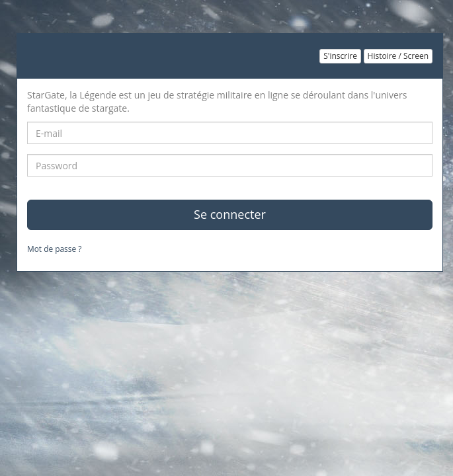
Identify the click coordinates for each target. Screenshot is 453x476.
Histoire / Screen (398, 56)
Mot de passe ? (54, 249)
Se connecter (230, 214)
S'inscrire (340, 56)
